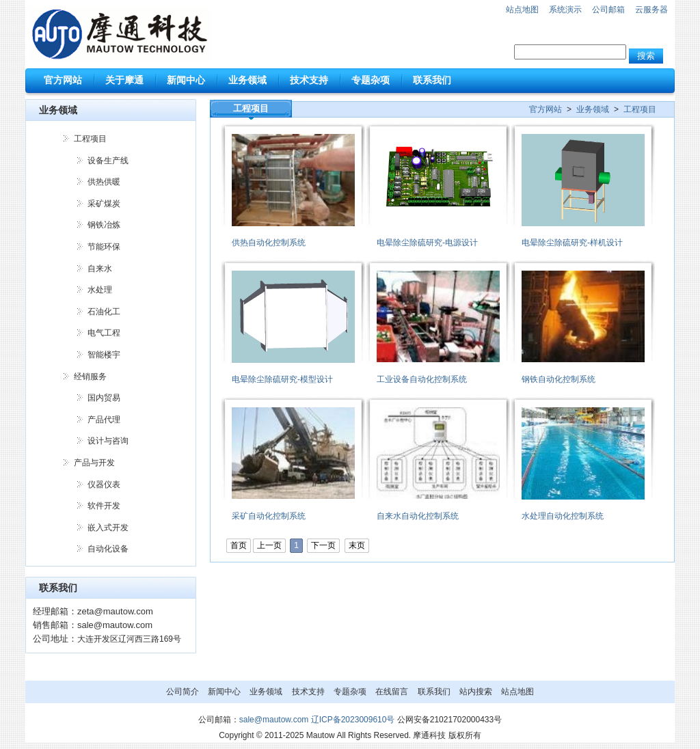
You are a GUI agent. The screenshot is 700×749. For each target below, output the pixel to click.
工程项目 (90, 139)
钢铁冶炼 (104, 225)
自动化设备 (108, 549)
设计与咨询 (108, 441)
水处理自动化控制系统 (563, 516)
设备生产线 (108, 161)
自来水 (100, 269)
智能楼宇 (104, 355)
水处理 (100, 290)
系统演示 (565, 10)
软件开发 (104, 506)
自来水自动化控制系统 (418, 516)
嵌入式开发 (108, 528)
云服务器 (651, 10)
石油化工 (104, 312)
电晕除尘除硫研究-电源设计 (427, 243)
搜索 (646, 56)
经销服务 (90, 377)
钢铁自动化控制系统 (558, 379)
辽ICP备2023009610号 (353, 720)
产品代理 (104, 420)
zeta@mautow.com (115, 611)
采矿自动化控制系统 (269, 516)
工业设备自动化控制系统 (422, 379)
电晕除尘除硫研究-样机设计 (572, 243)
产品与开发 (94, 463)
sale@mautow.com (115, 625)
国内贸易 (104, 398)
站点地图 (522, 10)
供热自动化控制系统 (269, 243)
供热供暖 (104, 182)
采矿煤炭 (104, 204)
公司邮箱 (608, 10)
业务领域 (593, 109)
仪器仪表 (104, 485)
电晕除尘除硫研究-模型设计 (282, 379)
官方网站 (546, 109)
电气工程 (104, 333)
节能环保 (104, 247)
